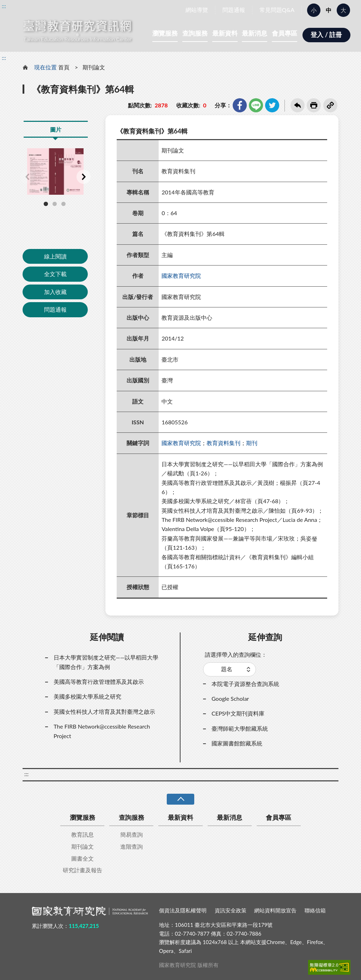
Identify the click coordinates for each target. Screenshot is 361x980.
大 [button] (343, 10)
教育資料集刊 (224, 443)
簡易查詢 (131, 834)
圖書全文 (82, 858)
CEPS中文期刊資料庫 (238, 713)
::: (4, 6)
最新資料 (225, 33)
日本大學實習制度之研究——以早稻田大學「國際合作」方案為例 (106, 662)
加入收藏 (55, 292)
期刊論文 (94, 67)
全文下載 (55, 274)
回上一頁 (298, 105)
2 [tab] (55, 204)
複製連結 (330, 105)
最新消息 (255, 33)
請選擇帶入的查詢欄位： (236, 654)
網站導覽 (197, 10)
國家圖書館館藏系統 (237, 743)
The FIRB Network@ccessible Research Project (102, 731)
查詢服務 (195, 33)
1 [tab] (46, 204)
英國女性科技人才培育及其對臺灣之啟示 (104, 711)
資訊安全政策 (231, 910)
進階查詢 (131, 846)
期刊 (252, 443)
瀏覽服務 (165, 33)
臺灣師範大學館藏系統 (240, 728)
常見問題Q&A (277, 10)
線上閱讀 (55, 256)
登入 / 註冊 (326, 35)
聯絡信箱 (315, 910)
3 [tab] (63, 204)
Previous (27, 177)
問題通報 (234, 10)
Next (84, 177)
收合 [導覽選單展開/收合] (180, 799)
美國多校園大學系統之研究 (87, 696)
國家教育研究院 (181, 276)
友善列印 (314, 105)
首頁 (64, 67)
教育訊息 (82, 834)
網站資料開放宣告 (275, 910)
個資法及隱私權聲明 (183, 910)
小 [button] (314, 10)
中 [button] (329, 10)
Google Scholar (230, 698)
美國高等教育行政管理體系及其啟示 (99, 682)
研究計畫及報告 (82, 870)
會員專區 (284, 33)
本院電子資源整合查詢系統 (245, 684)
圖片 (56, 129)
